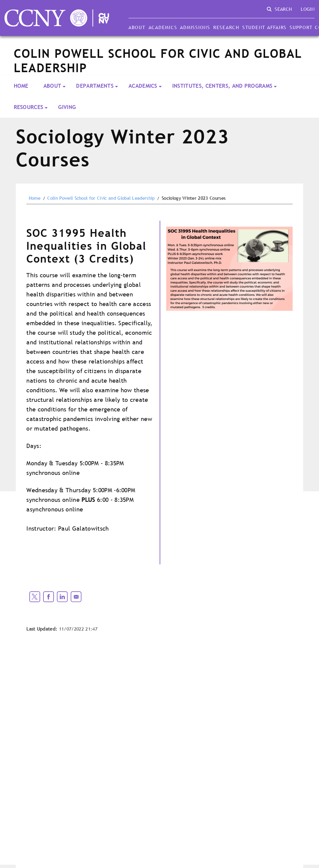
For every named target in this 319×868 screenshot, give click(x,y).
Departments (95, 86)
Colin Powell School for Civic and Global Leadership (101, 198)
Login (308, 9)
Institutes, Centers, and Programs (222, 86)
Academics (163, 27)
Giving (67, 107)
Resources (29, 107)
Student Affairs (264, 27)
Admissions (195, 27)
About (137, 27)
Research (226, 27)
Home (21, 86)
